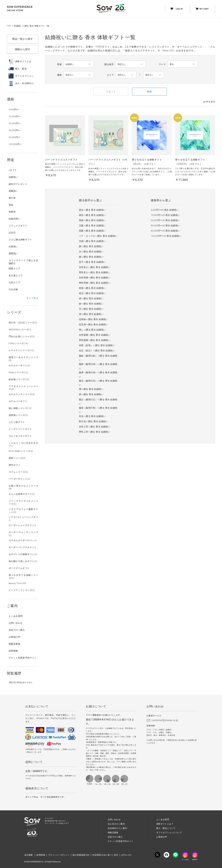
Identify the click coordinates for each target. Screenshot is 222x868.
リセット (111, 92)
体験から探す (23, 49)
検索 (149, 92)
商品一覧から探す (23, 39)
